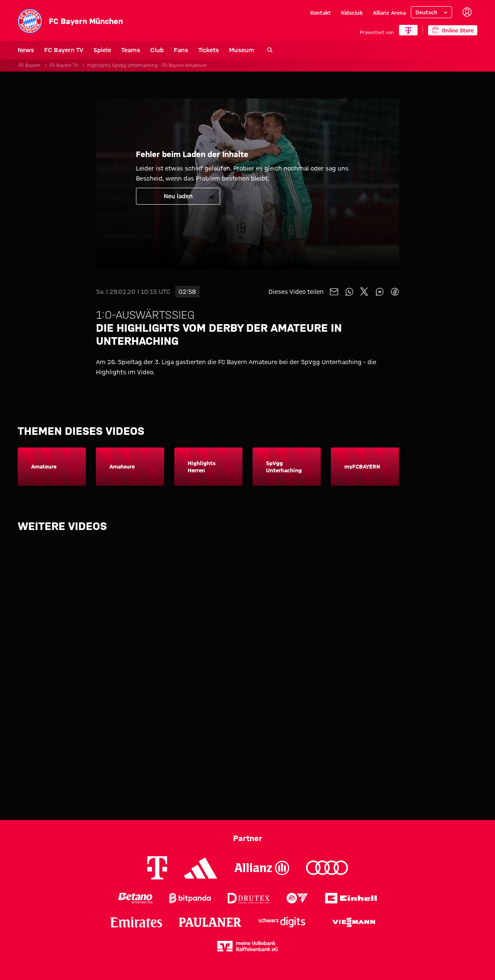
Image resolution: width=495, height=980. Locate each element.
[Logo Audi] (327, 868)
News (26, 50)
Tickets (209, 50)
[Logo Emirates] (136, 922)
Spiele (102, 50)
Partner (248, 838)
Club (157, 50)
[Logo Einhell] (351, 898)
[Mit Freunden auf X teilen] (365, 292)
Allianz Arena (389, 12)
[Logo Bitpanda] (190, 898)
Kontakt (321, 12)
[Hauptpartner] (408, 30)
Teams (131, 50)
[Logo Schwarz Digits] (282, 922)
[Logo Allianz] (262, 868)
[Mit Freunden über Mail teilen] (334, 292)
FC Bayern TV (64, 50)
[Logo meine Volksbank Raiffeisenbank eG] (247, 946)
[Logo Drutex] (249, 898)
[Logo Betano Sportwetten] (135, 898)
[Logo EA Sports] (297, 898)
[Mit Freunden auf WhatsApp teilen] (349, 292)
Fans (181, 50)
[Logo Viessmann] (354, 922)
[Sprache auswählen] (431, 12)
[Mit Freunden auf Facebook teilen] (395, 292)
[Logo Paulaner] (210, 922)
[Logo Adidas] (201, 868)
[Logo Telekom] (157, 868)
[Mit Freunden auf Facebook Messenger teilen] (380, 292)
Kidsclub (352, 12)
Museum (242, 50)
